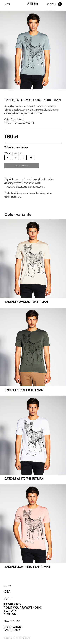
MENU (8, 4)
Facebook (12, 630)
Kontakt (11, 614)
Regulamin (12, 605)
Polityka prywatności (23, 608)
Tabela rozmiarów (16, 147)
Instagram (13, 627)
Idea (7, 592)
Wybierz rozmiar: (13, 153)
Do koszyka (22, 166)
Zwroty (10, 611)
